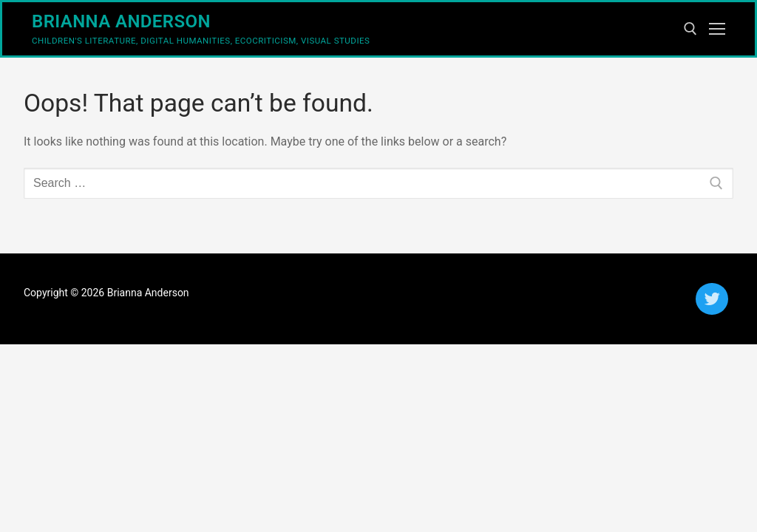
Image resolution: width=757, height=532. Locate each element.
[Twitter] (712, 299)
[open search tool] (690, 29)
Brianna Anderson (121, 21)
